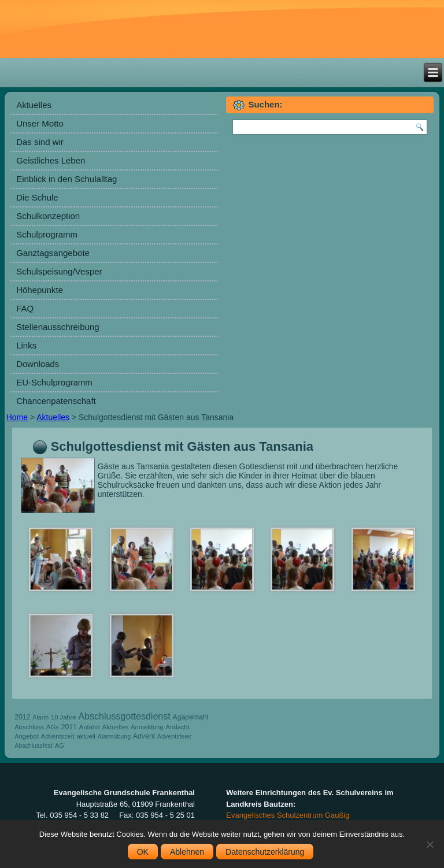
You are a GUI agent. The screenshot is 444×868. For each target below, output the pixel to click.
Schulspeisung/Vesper (59, 271)
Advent (144, 736)
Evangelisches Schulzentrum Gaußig (288, 815)
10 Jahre (64, 717)
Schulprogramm (47, 234)
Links (26, 345)
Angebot (27, 736)
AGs (53, 727)
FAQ (25, 308)
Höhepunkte (40, 290)
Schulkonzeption (48, 216)
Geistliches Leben (51, 160)
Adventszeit (58, 736)
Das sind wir (40, 142)
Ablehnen (187, 852)
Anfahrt (90, 727)
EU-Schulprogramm (54, 382)
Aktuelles (34, 105)
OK (143, 852)
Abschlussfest (34, 745)
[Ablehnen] (430, 844)
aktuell (86, 736)
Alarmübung (114, 736)
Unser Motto (40, 123)
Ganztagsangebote (53, 253)
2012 (22, 717)
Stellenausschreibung (58, 327)
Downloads (38, 364)
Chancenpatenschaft (56, 401)
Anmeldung (147, 727)
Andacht (178, 727)
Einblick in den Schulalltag (66, 179)
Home (17, 417)
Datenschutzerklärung (265, 852)
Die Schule (37, 197)
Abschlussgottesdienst (124, 716)
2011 (69, 727)
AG (60, 745)
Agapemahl (191, 717)
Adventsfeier (174, 736)
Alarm (40, 717)
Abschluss (29, 727)
